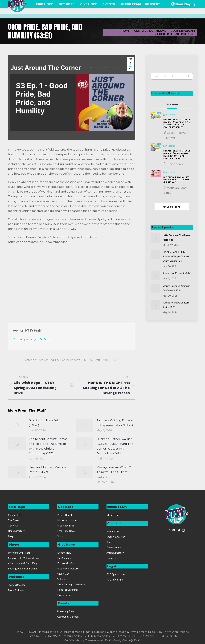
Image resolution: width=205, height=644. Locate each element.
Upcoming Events (67, 611)
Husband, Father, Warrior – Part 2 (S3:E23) (47, 470)
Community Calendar (68, 617)
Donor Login (64, 595)
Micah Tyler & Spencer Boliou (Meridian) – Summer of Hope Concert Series (178, 154)
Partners (111, 558)
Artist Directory (115, 553)
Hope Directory (16, 531)
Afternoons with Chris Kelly (23, 563)
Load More (173, 207)
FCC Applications (116, 574)
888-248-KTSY (90, 3)
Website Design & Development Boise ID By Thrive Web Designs (148, 632)
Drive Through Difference (71, 584)
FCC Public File (115, 580)
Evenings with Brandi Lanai (22, 568)
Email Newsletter (116, 537)
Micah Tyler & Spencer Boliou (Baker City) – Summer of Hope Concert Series (178, 123)
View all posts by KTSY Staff (32, 339)
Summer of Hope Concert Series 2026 (176, 305)
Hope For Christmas (68, 590)
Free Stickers (174, 3)
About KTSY (113, 531)
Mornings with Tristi (19, 553)
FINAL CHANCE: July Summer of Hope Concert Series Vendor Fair (176, 256)
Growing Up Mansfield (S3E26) (44, 423)
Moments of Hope (67, 520)
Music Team (113, 515)
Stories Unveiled (17, 585)
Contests (13, 526)
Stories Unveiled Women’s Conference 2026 (176, 288)
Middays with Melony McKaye (24, 558)
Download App (114, 547)
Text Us (111, 542)
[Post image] (17, 425)
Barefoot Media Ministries (79, 632)
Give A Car (63, 574)
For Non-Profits (66, 563)
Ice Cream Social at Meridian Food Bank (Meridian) (176, 180)
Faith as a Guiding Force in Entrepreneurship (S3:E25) (115, 423)
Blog (11, 536)
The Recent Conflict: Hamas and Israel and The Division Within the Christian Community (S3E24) (48, 446)
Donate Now (64, 553)
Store (60, 536)
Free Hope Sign (66, 526)
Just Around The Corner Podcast (59, 360)
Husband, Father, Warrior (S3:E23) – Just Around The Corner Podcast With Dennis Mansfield (115, 446)
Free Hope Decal (66, 531)
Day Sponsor (64, 558)
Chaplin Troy (15, 515)
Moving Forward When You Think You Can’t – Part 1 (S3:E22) (115, 472)
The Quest (14, 520)
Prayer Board (65, 515)
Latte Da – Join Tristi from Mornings (176, 237)
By (91, 360)
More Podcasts (16, 590)
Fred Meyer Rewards (68, 568)
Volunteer (63, 579)
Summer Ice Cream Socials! (177, 273)
